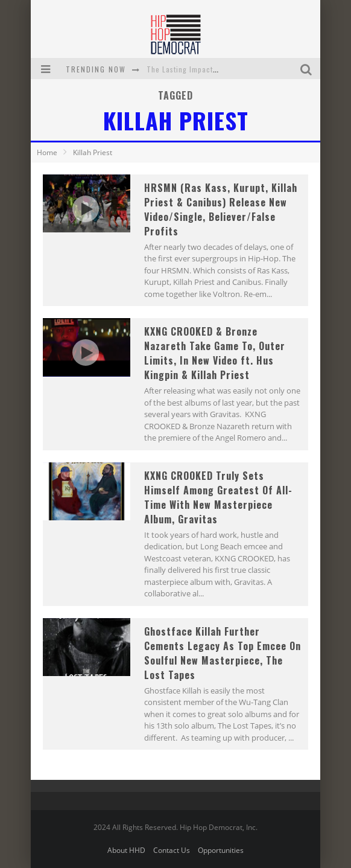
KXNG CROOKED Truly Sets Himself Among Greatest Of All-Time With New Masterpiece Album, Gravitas (218, 497)
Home (47, 152)
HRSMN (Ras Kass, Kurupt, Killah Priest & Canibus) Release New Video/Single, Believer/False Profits (221, 209)
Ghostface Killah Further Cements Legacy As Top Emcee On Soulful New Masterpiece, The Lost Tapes (223, 653)
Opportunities (221, 850)
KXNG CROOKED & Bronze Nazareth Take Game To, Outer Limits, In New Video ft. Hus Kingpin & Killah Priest (215, 353)
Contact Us (172, 850)
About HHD (126, 850)
